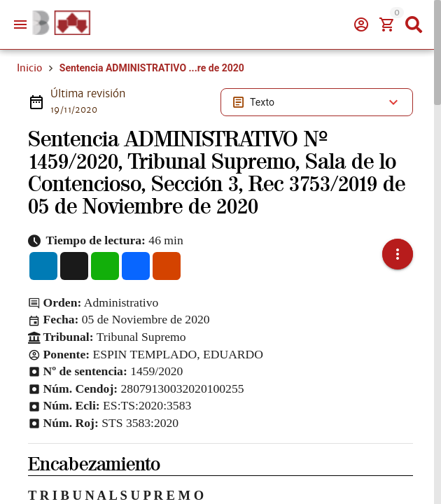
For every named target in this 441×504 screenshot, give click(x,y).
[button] (398, 254)
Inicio (29, 68)
